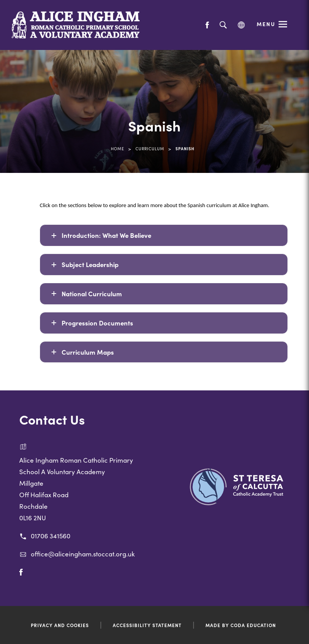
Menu (266, 24)
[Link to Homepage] (76, 25)
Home (118, 149)
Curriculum (150, 149)
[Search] (223, 25)
